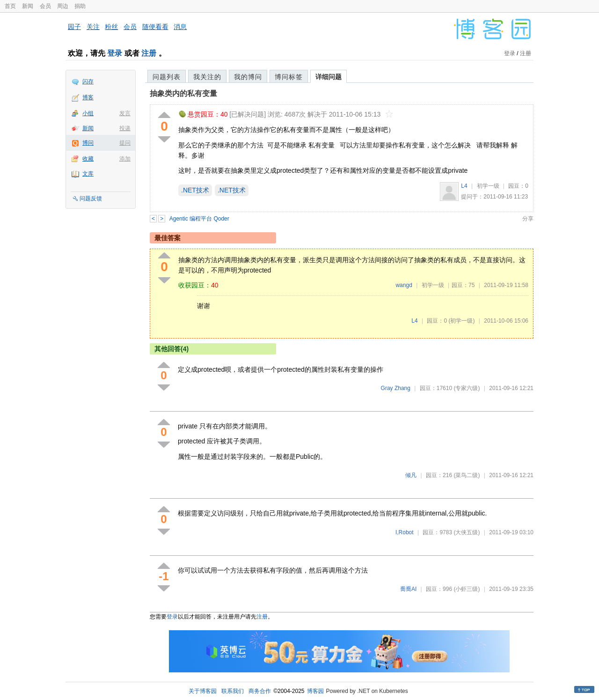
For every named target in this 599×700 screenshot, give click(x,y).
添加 (125, 159)
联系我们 (233, 691)
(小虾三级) (467, 589)
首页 (10, 6)
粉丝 (111, 27)
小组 (88, 113)
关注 (93, 27)
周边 (63, 6)
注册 (149, 53)
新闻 (28, 6)
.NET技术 (195, 190)
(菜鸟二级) (467, 475)
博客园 (315, 691)
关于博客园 (203, 691)
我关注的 (207, 77)
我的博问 (248, 77)
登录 (115, 53)
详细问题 (329, 77)
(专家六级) (467, 388)
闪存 (88, 81)
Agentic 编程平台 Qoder (199, 219)
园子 (74, 27)
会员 (45, 6)
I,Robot (405, 532)
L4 (464, 186)
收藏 (88, 159)
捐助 (80, 6)
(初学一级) (461, 321)
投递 (125, 128)
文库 (88, 174)
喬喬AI (408, 589)
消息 (180, 27)
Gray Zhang (396, 388)
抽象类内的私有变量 (183, 93)
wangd (404, 285)
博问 (88, 143)
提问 (125, 143)
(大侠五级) (467, 532)
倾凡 (411, 475)
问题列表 (167, 77)
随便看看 (155, 27)
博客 (88, 97)
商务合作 (260, 691)
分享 (528, 219)
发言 (125, 113)
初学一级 (488, 186)
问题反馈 (91, 199)
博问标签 (289, 77)
